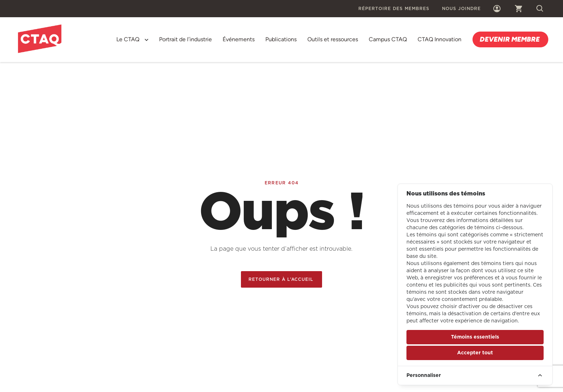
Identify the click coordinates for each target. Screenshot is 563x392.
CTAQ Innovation (439, 39)
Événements (239, 39)
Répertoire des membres (394, 9)
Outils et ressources (333, 39)
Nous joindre (461, 9)
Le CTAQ (128, 39)
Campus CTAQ (388, 39)
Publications (281, 39)
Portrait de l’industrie (185, 39)
